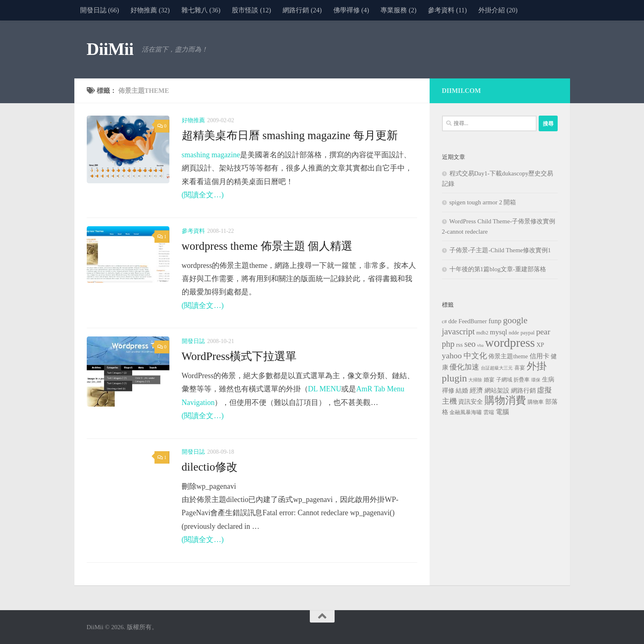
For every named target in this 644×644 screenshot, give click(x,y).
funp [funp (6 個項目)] (495, 321)
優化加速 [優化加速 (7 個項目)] (464, 367)
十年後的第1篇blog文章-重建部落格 (498, 269)
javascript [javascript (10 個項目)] (459, 331)
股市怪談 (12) (251, 10)
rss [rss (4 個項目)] (459, 345)
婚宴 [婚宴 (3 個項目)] (489, 380)
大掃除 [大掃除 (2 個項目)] (475, 380)
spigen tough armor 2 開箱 (483, 202)
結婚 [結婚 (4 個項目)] (462, 391)
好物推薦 (193, 120)
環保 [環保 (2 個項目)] (536, 380)
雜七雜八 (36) (201, 10)
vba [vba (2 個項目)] (480, 345)
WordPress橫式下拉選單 (239, 356)
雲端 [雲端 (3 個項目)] (489, 412)
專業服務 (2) (398, 10)
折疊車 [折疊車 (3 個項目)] (522, 380)
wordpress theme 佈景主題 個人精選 (267, 246)
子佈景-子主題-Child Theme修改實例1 (500, 250)
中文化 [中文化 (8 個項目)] (475, 356)
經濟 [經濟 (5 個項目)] (476, 390)
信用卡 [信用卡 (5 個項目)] (539, 356)
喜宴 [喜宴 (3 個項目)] (520, 368)
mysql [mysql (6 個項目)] (499, 332)
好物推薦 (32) (150, 10)
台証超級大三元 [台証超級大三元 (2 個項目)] (497, 368)
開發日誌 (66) (100, 10)
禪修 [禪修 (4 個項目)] (448, 391)
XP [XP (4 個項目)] (541, 345)
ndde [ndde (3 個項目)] (514, 333)
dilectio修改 (210, 467)
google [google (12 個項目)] (515, 320)
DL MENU (325, 389)
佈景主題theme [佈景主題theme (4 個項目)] (508, 356)
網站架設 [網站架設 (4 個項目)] (497, 391)
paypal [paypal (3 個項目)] (528, 333)
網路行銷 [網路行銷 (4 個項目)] (523, 391)
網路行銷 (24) (302, 10)
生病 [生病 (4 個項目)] (548, 379)
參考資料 (193, 231)
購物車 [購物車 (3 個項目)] (536, 402)
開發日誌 (193, 341)
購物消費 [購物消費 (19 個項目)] (505, 400)
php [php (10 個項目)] (448, 344)
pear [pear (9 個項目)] (543, 331)
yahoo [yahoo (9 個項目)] (452, 355)
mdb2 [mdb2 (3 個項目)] (482, 333)
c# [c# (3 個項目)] (444, 322)
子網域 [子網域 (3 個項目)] (504, 380)
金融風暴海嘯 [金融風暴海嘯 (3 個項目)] (466, 412)
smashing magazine (211, 155)
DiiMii (110, 49)
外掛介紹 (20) (498, 10)
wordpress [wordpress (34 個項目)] (510, 343)
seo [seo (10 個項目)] (470, 344)
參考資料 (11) (447, 10)
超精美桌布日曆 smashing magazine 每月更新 (290, 135)
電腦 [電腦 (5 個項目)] (502, 412)
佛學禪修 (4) (351, 10)
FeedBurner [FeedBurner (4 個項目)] (473, 321)
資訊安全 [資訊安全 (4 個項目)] (471, 402)
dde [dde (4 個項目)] (453, 321)
